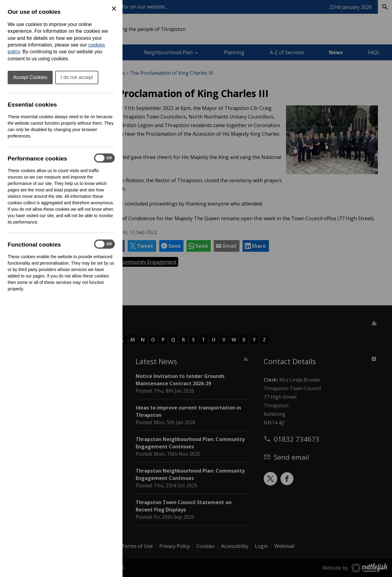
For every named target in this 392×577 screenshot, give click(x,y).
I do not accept (77, 77)
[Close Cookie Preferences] (114, 9)
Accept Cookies (30, 77)
